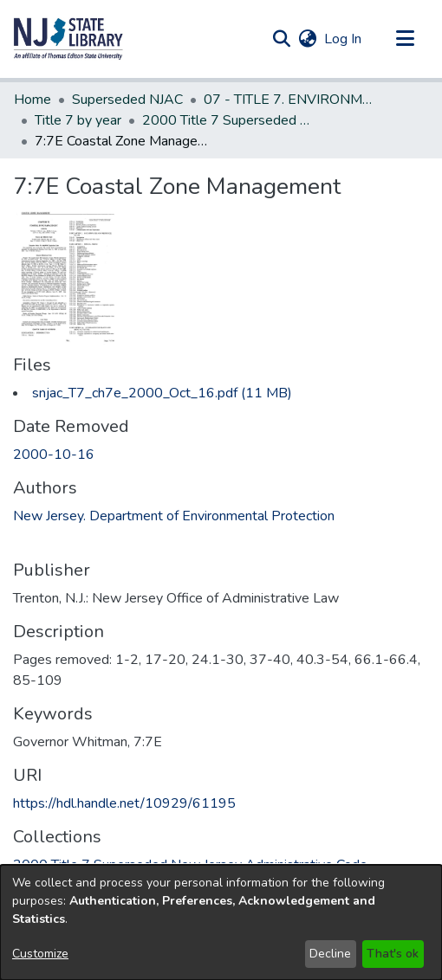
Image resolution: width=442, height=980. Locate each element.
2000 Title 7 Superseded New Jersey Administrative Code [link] (229, 120)
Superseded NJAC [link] (127, 100)
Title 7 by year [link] (78, 120)
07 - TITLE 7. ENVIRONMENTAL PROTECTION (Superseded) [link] (290, 100)
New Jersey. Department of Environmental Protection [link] (174, 516)
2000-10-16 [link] (54, 455)
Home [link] (32, 100)
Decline (330, 954)
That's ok (393, 954)
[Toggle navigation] (405, 39)
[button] (68, 39)
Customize (40, 954)
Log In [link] (344, 39)
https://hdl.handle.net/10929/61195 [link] (124, 803)
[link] (162, 393)
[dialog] (221, 922)
